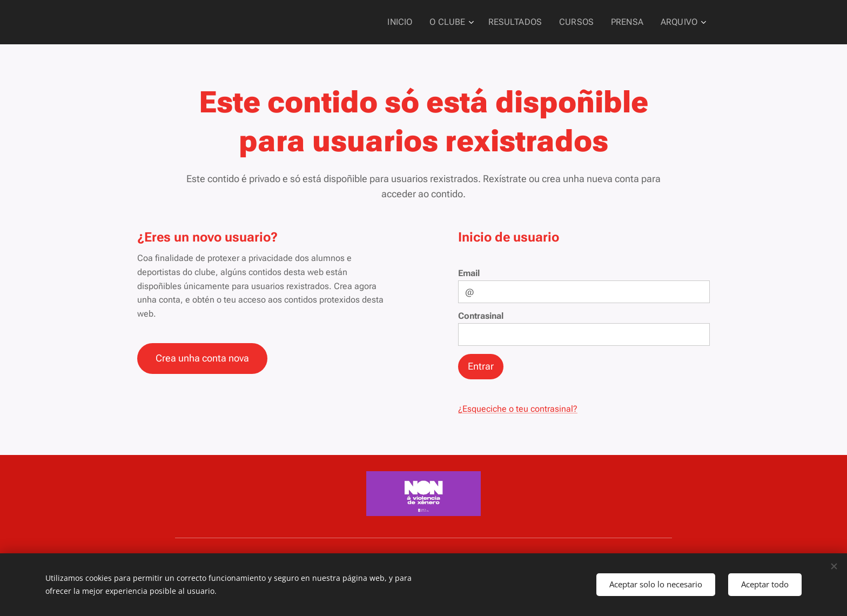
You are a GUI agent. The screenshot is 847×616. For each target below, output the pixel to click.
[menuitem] (418, 22)
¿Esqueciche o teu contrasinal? (518, 409)
